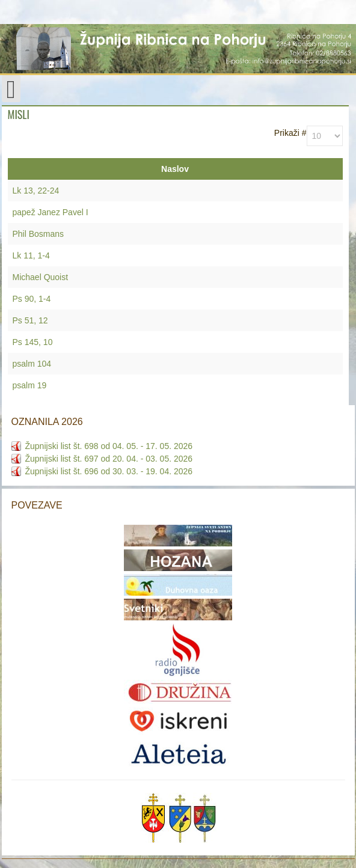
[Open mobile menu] (11, 89)
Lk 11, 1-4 (31, 255)
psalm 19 (30, 385)
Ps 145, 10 (33, 342)
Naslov (175, 169)
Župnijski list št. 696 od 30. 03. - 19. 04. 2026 (109, 471)
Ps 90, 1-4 (32, 299)
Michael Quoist (41, 277)
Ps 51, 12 (30, 320)
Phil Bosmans (38, 234)
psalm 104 (32, 364)
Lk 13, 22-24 (36, 191)
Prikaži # (290, 133)
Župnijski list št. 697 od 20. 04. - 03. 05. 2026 (109, 459)
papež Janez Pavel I (51, 212)
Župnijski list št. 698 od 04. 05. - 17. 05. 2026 (109, 446)
